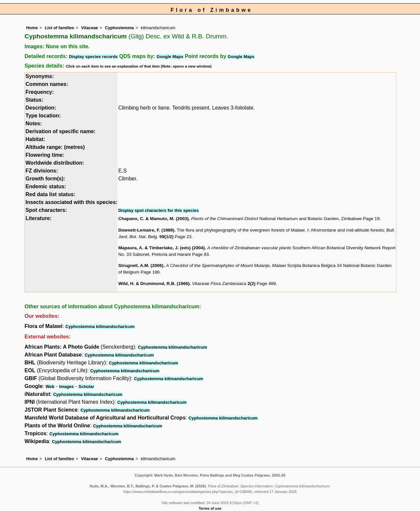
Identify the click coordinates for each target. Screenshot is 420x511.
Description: (41, 108)
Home (32, 28)
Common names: (47, 84)
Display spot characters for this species (158, 210)
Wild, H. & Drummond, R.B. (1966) (154, 284)
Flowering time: (45, 155)
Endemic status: (46, 186)
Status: (34, 100)
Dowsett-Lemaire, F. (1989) (146, 230)
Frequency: (40, 92)
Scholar (86, 387)
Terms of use (210, 508)
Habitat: (35, 139)
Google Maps (170, 57)
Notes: (34, 123)
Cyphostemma (119, 28)
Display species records (93, 57)
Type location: (43, 116)
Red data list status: (51, 194)
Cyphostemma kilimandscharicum (100, 327)
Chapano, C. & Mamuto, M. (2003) (153, 219)
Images (66, 387)
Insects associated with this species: (72, 202)
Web (50, 387)
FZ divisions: (42, 171)
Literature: (39, 218)
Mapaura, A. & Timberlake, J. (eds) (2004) (161, 248)
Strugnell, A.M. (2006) (141, 266)
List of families (59, 28)
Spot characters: (46, 210)
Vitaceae (90, 28)
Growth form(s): (45, 179)
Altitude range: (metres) (55, 147)
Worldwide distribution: (55, 163)
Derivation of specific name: (61, 131)
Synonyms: (40, 76)
